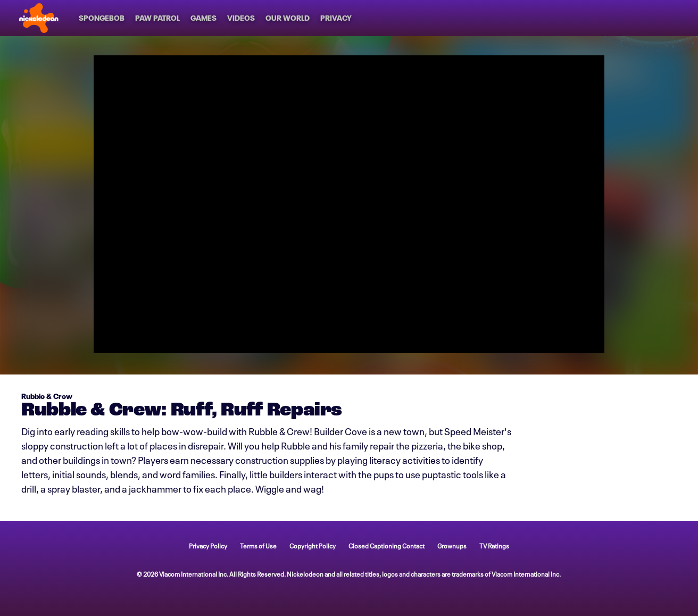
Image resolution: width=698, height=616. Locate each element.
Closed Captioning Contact (387, 546)
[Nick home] (39, 18)
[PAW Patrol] (157, 18)
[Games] (203, 18)
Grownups (452, 546)
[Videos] (241, 18)
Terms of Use (258, 546)
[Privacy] (336, 18)
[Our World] (288, 18)
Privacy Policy (208, 546)
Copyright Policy (313, 546)
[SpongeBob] (102, 18)
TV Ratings (494, 546)
